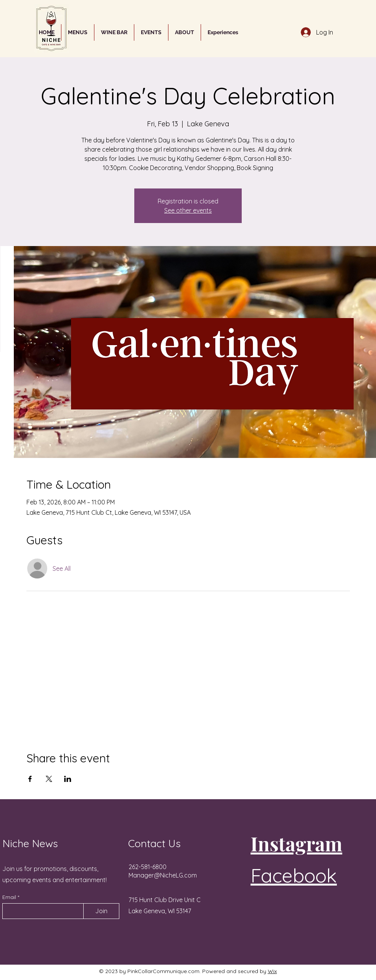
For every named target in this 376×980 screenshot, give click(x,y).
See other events (188, 210)
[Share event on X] (49, 779)
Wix (272, 971)
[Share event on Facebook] (30, 779)
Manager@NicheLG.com (163, 875)
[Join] (101, 911)
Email (10, 897)
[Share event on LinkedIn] (68, 779)
